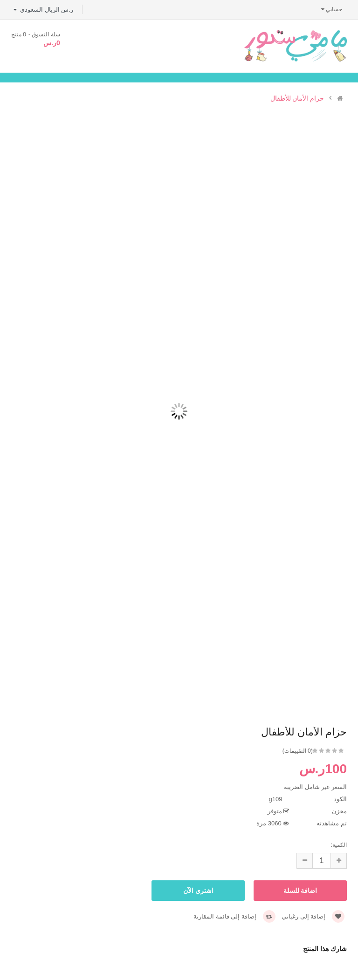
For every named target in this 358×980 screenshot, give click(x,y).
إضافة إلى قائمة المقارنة (234, 916)
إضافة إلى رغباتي (313, 916)
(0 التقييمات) (298, 751)
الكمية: (339, 845)
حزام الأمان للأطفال (297, 99)
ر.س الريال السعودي (43, 10)
